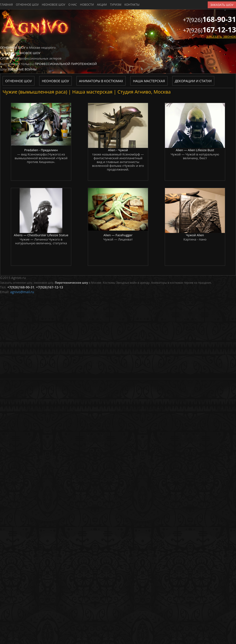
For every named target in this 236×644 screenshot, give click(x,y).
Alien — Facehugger (118, 235)
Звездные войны (22, 69)
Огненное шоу (27, 5)
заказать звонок (221, 36)
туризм (116, 5)
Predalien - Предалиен (41, 150)
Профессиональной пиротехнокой (66, 64)
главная (6, 5)
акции (102, 5)
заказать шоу (222, 5)
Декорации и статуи (193, 81)
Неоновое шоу (53, 5)
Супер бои (9, 58)
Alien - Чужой (118, 150)
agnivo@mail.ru (22, 292)
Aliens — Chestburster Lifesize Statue (41, 235)
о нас (72, 5)
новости (87, 5)
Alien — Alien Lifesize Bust (195, 150)
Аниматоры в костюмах (101, 81)
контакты (132, 5)
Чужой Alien (195, 235)
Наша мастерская (149, 81)
